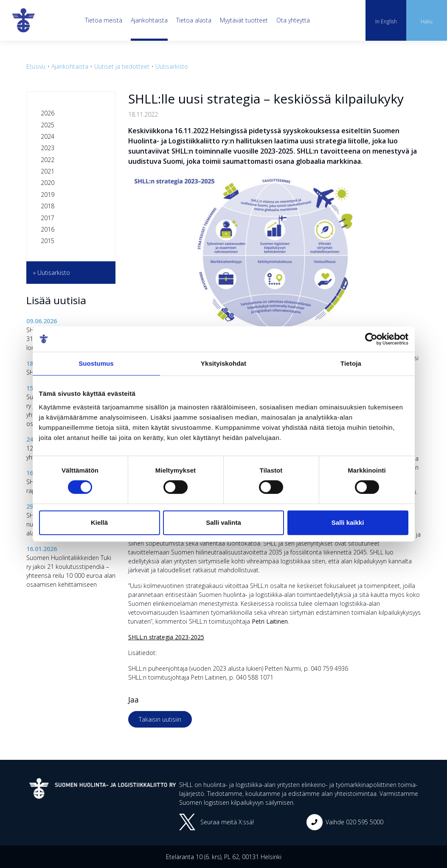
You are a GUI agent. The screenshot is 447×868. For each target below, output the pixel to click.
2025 (48, 125)
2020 (48, 183)
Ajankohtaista (149, 20)
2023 (48, 148)
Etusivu (36, 66)
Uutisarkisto (172, 66)
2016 (48, 229)
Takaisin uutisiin (160, 719)
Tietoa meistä (104, 20)
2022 (48, 160)
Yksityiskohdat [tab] (224, 363)
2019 (48, 195)
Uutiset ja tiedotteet (122, 66)
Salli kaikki (348, 522)
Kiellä (99, 522)
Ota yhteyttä (293, 20)
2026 (48, 113)
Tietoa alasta (194, 20)
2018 (48, 206)
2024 (48, 136)
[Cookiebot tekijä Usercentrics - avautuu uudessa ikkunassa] (371, 339)
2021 (48, 171)
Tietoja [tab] (351, 363)
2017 (48, 218)
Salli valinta (224, 522)
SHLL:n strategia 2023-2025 (166, 637)
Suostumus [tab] (96, 363)
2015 (48, 241)
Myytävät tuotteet (244, 20)
